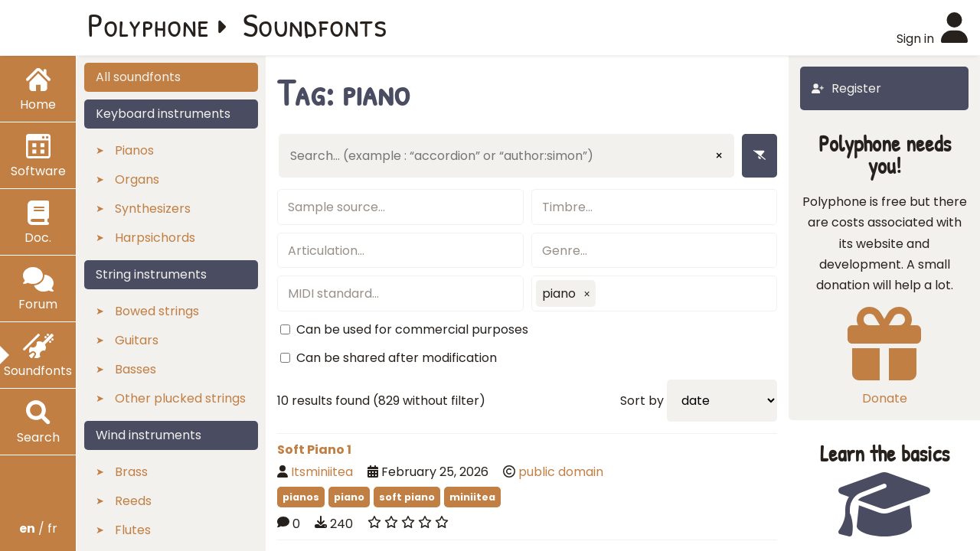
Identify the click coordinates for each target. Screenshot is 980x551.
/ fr (38, 528)
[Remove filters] (759, 156)
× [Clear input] (719, 156)
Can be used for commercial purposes (412, 329)
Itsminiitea (322, 472)
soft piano (407, 497)
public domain (561, 472)
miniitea (472, 497)
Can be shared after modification (397, 358)
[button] (587, 294)
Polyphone (149, 24)
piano (349, 497)
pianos (301, 497)
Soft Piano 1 (314, 450)
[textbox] (400, 207)
